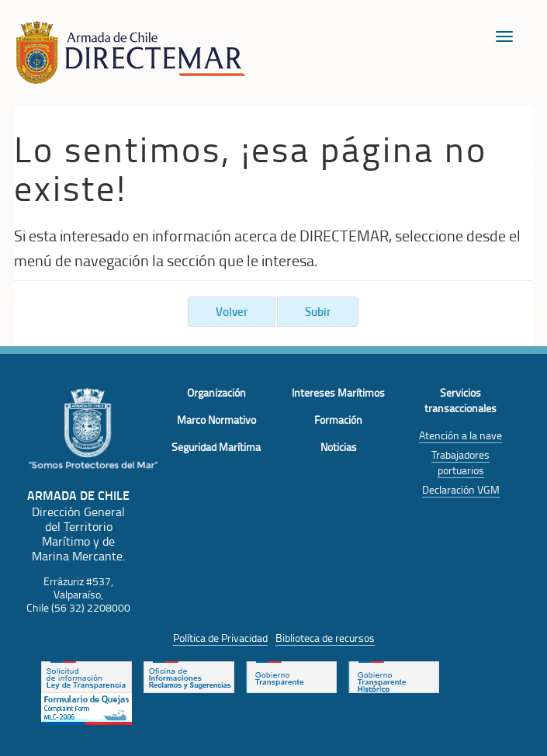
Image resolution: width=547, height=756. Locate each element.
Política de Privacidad (220, 638)
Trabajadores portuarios (460, 462)
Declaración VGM (461, 489)
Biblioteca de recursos (325, 638)
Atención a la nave (460, 435)
